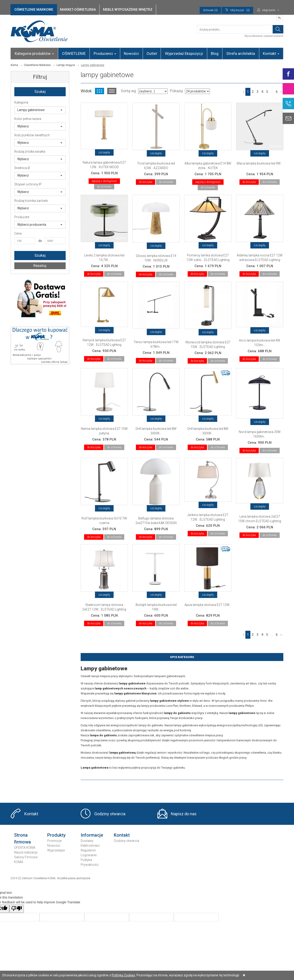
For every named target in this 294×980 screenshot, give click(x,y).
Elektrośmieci (90, 846)
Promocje (54, 841)
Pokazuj (176, 91)
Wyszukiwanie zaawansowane (264, 36)
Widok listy (112, 91)
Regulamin (88, 850)
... (272, 92)
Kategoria (21, 102)
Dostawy (87, 841)
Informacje (92, 835)
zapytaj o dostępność (104, 181)
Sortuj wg (128, 91)
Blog (215, 53)
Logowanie (89, 855)
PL (280, 18)
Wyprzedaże (56, 850)
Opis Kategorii (182, 657)
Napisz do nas (184, 814)
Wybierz (40, 126)
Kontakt (271, 53)
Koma (14, 65)
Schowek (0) (210, 10)
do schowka (104, 187)
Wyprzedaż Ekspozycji (184, 53)
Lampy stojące (66, 65)
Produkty (56, 835)
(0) (237, 10)
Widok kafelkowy (100, 91)
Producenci (105, 53)
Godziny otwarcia (110, 814)
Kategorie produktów (34, 53)
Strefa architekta (241, 53)
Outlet (152, 53)
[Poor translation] (17, 909)
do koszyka (146, 182)
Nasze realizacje (26, 852)
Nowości (131, 53)
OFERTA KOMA (25, 848)
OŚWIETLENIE (74, 53)
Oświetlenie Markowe (37, 65)
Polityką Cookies (123, 975)
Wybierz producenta (40, 225)
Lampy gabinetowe (40, 110)
